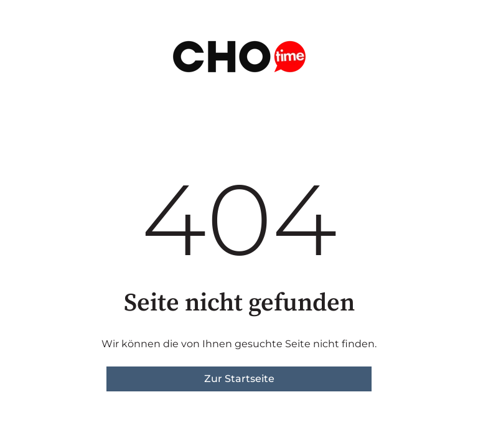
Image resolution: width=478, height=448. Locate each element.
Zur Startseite (239, 379)
